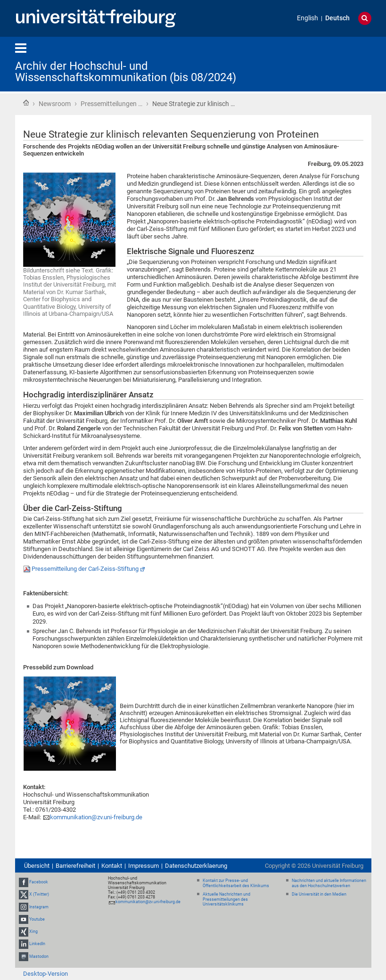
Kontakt (112, 866)
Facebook (39, 882)
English (308, 18)
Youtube (37, 919)
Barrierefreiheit (75, 866)
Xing (33, 931)
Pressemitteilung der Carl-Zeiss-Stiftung (85, 569)
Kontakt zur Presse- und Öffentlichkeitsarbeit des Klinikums (236, 883)
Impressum (144, 866)
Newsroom (55, 104)
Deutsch (337, 18)
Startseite (26, 103)
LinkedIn (37, 944)
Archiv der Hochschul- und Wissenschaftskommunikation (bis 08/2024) (126, 72)
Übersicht (37, 866)
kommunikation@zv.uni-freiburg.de (96, 817)
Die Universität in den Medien (319, 894)
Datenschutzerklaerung (196, 866)
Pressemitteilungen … (111, 104)
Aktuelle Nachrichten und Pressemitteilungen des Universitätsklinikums (226, 899)
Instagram (39, 907)
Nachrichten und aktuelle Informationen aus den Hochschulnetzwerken (329, 883)
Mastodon (39, 956)
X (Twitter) (39, 895)
